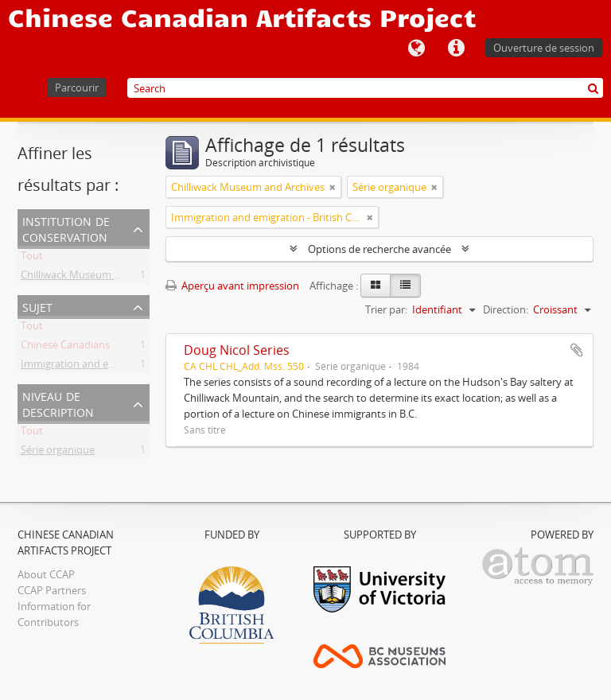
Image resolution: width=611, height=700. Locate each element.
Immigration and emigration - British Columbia (130, 367)
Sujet (37, 306)
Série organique (58, 453)
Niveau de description (58, 403)
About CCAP (46, 574)
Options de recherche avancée (379, 249)
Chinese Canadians (65, 348)
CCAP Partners (52, 590)
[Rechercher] (593, 88)
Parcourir (77, 87)
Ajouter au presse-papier (577, 350)
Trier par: (386, 309)
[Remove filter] (333, 187)
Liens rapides (456, 49)
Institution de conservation (66, 228)
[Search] (365, 88)
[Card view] (376, 286)
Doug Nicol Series (237, 350)
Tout (32, 259)
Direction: (506, 309)
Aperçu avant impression (232, 286)
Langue (416, 49)
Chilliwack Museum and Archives (97, 278)
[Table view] (405, 286)
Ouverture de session (544, 48)
